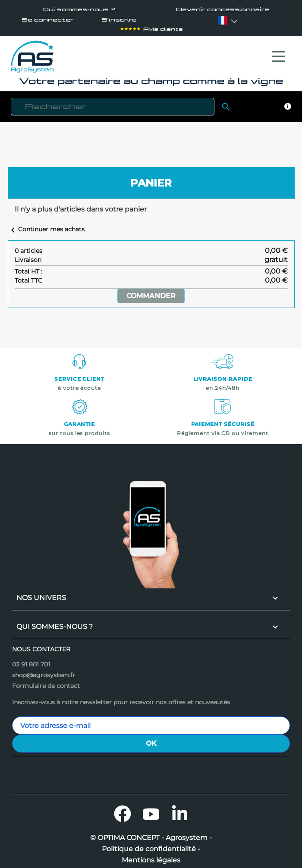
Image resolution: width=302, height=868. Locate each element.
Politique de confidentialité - (151, 845)
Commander (151, 291)
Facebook (123, 809)
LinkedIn (179, 809)
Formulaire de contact (46, 681)
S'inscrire (119, 20)
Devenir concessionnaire (223, 9)
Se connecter (47, 20)
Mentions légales (151, 856)
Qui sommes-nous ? (79, 9)
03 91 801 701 (31, 660)
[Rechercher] (113, 102)
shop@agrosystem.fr (44, 671)
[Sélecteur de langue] (223, 20)
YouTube (151, 809)
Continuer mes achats (46, 225)
